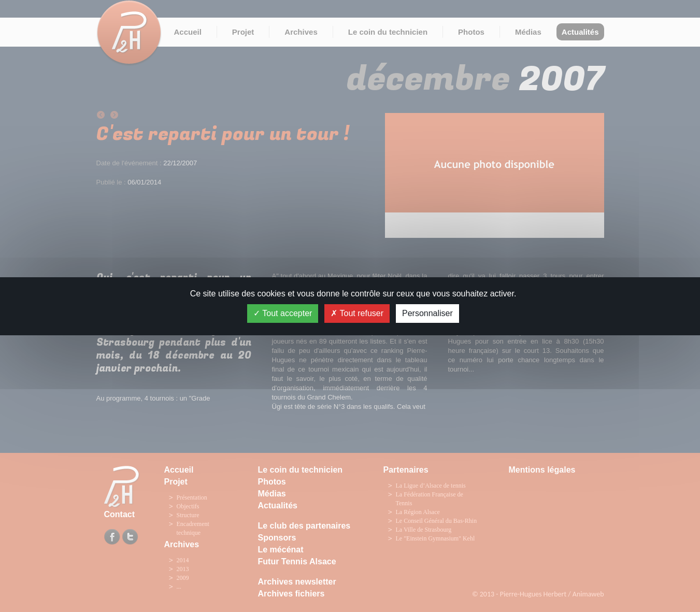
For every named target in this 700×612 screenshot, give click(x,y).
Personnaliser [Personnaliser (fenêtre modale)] (427, 313)
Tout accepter (283, 313)
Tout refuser (357, 313)
